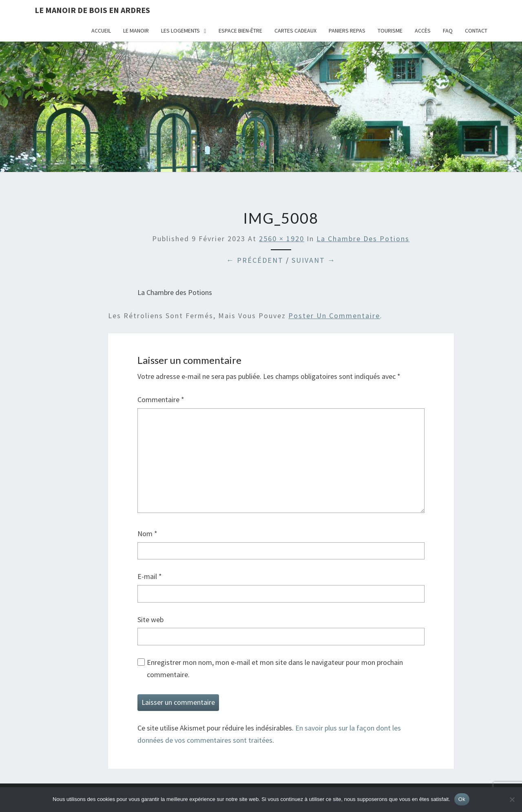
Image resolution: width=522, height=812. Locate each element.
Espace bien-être (240, 31)
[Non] (512, 799)
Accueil (101, 31)
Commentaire (161, 399)
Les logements (180, 31)
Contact (476, 31)
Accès (423, 31)
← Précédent (255, 260)
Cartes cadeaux (295, 31)
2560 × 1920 (282, 239)
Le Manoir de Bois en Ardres (92, 10)
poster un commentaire (334, 316)
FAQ (448, 31)
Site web (150, 619)
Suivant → (314, 260)
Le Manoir (136, 31)
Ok (462, 799)
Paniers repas (347, 31)
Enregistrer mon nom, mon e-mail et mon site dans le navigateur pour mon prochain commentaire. (275, 669)
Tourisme (390, 31)
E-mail (150, 576)
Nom (147, 534)
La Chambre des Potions (363, 239)
